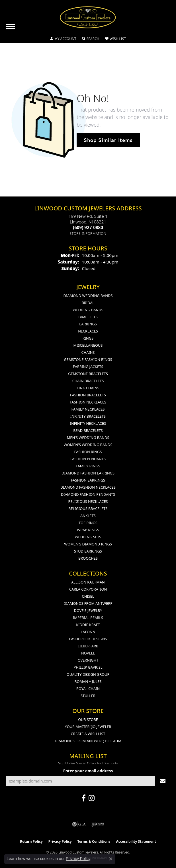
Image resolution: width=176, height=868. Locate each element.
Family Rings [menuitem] (88, 466)
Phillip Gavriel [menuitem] (88, 667)
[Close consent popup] (111, 859)
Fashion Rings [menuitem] (88, 452)
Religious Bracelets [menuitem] (88, 509)
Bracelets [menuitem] (88, 317)
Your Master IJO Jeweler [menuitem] (88, 727)
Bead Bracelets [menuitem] (88, 430)
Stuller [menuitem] (88, 696)
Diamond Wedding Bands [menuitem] (88, 296)
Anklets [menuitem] (88, 516)
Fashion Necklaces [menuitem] (88, 402)
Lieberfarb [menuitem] (88, 646)
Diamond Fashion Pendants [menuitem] (88, 494)
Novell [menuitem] (88, 653)
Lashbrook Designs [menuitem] (88, 639)
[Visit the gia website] (79, 824)
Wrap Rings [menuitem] (88, 530)
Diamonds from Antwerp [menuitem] (88, 603)
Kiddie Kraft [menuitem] (88, 625)
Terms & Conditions (94, 841)
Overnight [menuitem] (88, 660)
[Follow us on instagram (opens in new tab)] (92, 798)
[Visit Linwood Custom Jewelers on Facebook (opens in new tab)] (84, 798)
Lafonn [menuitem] (88, 632)
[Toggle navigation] (10, 26)
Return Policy (31, 841)
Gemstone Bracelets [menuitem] (88, 374)
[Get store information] (88, 234)
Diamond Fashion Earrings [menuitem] (88, 473)
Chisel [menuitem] (88, 596)
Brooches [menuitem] (88, 558)
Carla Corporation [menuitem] (88, 589)
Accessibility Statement (136, 841)
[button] (63, 39)
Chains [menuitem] (88, 352)
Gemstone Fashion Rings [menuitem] (88, 359)
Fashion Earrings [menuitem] (88, 480)
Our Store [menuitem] (88, 720)
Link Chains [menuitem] (88, 388)
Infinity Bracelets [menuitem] (88, 416)
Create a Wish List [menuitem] (88, 734)
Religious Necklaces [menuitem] (88, 501)
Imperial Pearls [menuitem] (88, 618)
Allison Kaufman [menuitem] (88, 582)
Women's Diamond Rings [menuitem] (88, 544)
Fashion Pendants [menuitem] (88, 459)
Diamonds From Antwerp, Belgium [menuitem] (88, 741)
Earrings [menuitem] (88, 324)
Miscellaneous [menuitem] (88, 345)
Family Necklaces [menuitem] (88, 409)
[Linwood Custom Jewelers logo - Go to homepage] (88, 17)
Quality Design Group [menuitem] (88, 674)
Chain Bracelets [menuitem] (88, 381)
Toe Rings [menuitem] (88, 523)
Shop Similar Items (108, 140)
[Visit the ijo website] (98, 824)
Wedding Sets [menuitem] (88, 537)
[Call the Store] (88, 227)
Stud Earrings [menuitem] (88, 551)
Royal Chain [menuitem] (88, 689)
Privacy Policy (60, 841)
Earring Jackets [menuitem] (88, 367)
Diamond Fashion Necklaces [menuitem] (88, 487)
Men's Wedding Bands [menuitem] (88, 438)
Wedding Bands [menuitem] (88, 310)
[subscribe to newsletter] (163, 781)
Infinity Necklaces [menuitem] (88, 423)
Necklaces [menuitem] (88, 331)
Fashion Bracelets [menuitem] (88, 395)
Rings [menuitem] (88, 338)
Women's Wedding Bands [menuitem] (88, 445)
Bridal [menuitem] (88, 303)
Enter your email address (88, 771)
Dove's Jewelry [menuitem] (88, 610)
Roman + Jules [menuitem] (88, 681)
